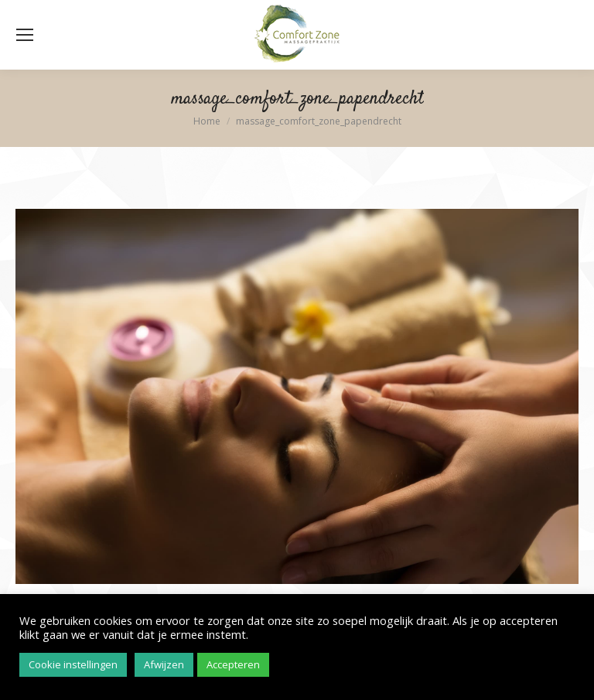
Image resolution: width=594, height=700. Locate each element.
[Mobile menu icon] (25, 35)
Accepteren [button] (233, 664)
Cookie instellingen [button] (73, 664)
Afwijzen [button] (164, 664)
